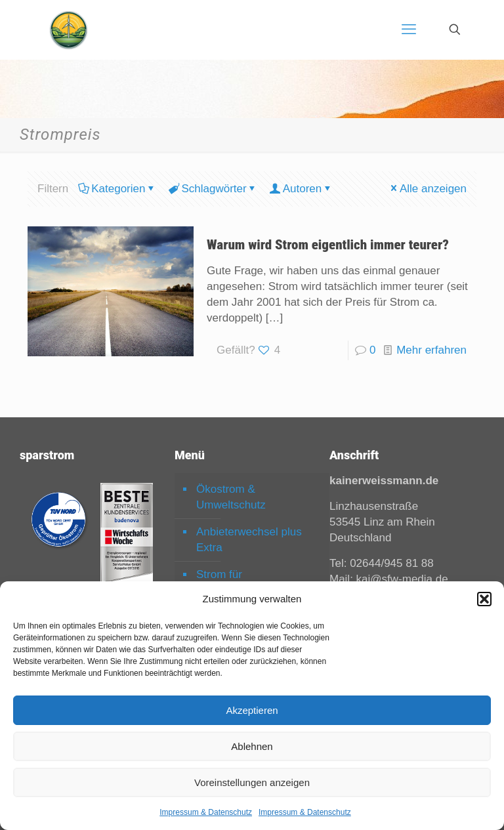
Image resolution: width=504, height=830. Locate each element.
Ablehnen (252, 746)
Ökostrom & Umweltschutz (231, 497)
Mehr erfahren (431, 350)
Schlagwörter (213, 189)
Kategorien (117, 189)
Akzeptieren (252, 710)
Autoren (302, 189)
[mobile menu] (409, 30)
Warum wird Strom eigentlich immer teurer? (328, 245)
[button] (484, 599)
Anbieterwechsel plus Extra (249, 540)
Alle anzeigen (428, 189)
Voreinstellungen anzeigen (252, 782)
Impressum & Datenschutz (206, 812)
